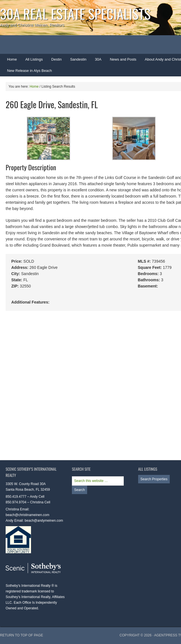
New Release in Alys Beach (29, 71)
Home (12, 59)
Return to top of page (22, 635)
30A (96, 61)
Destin (54, 61)
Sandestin (78, 59)
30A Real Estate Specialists (75, 14)
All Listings (34, 59)
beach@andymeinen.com (44, 521)
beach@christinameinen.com (27, 515)
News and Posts (123, 59)
